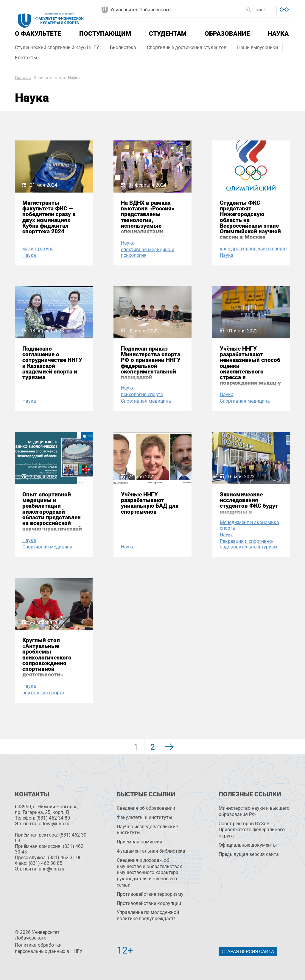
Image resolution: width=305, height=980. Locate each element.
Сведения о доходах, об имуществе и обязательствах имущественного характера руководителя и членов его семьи (149, 873)
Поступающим (105, 34)
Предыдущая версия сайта (249, 854)
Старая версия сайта (248, 952)
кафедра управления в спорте (253, 249)
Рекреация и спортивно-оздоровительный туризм (249, 544)
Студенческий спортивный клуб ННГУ (57, 47)
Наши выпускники (257, 47)
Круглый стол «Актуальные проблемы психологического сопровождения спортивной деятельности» (47, 657)
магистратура (38, 249)
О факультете (38, 34)
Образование (227, 34)
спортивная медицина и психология (148, 252)
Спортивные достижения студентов (187, 47)
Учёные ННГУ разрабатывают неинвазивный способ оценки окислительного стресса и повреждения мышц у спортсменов (250, 369)
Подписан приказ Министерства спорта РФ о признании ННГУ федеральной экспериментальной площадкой (151, 363)
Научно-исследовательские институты (147, 830)
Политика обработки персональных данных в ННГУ (49, 948)
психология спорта (142, 394)
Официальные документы (248, 845)
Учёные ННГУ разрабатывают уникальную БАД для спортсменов (150, 503)
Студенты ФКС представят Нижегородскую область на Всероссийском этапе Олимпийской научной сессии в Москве (250, 220)
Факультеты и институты (144, 817)
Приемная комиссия (140, 842)
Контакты (26, 58)
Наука (278, 34)
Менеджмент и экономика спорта (249, 525)
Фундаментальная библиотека (151, 851)
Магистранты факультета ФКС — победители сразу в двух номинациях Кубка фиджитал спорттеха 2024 (49, 217)
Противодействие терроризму (150, 894)
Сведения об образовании (146, 808)
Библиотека (123, 47)
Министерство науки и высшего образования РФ (254, 811)
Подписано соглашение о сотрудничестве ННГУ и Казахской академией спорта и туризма (52, 363)
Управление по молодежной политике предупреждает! (148, 915)
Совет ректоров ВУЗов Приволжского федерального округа (252, 830)
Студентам (168, 34)
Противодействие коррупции (149, 903)
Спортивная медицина (146, 401)
